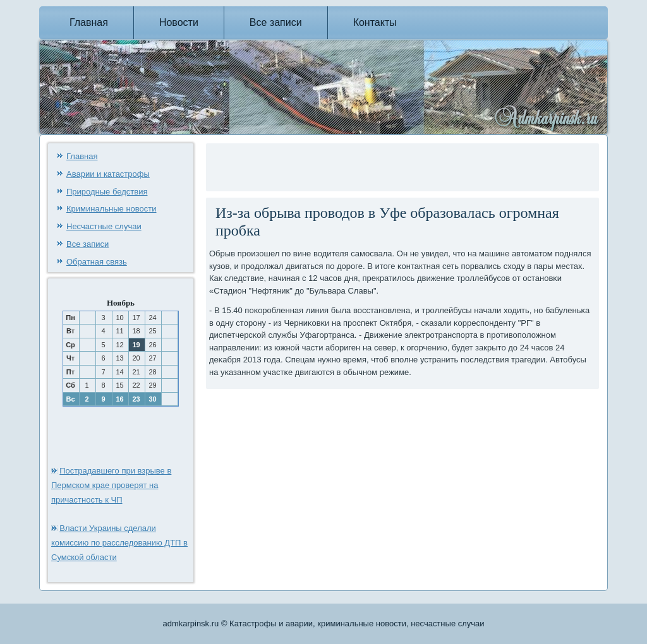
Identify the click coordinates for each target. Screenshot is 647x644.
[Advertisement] (357, 165)
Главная (89, 22)
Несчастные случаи (104, 226)
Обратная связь (97, 262)
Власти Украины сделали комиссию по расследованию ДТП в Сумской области (119, 543)
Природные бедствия (107, 192)
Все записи (276, 22)
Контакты (375, 22)
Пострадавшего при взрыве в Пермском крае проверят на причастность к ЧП (111, 485)
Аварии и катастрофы (108, 174)
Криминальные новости (112, 209)
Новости (179, 22)
